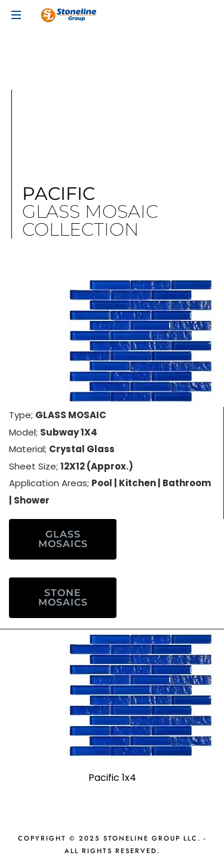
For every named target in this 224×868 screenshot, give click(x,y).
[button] (63, 539)
